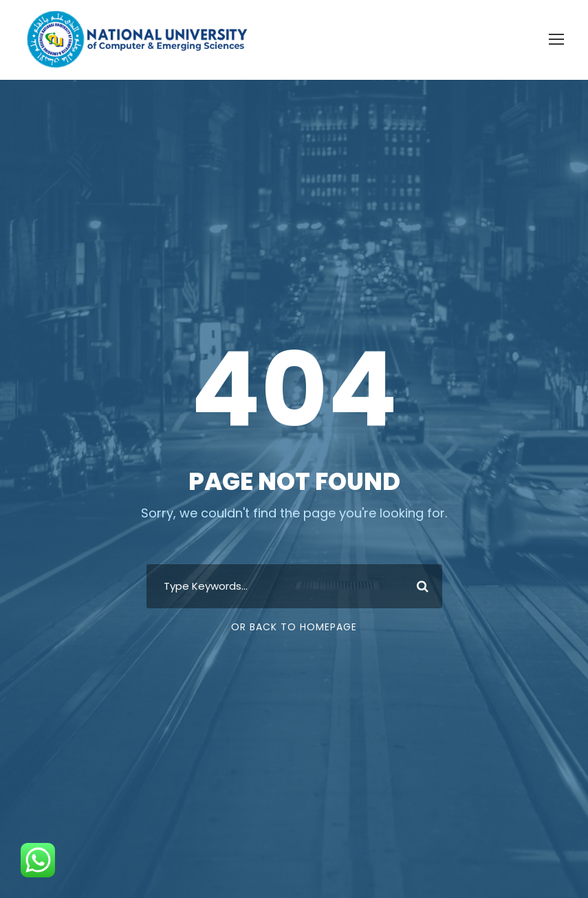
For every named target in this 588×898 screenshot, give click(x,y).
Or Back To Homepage (294, 627)
